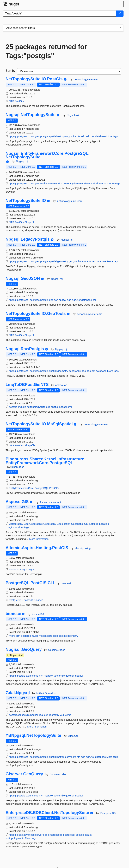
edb (45, 835)
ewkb (68, 715)
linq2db (22, 407)
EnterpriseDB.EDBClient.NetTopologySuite (47, 813)
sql (94, 300)
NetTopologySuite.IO (26, 201)
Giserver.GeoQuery (24, 774)
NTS (11, 101)
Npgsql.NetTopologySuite (31, 115)
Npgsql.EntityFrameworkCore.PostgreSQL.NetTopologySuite (48, 155)
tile (63, 676)
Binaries (38, 600)
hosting (21, 569)
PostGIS (54, 488)
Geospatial (77, 524)
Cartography (16, 524)
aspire (12, 569)
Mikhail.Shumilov (46, 693)
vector (57, 676)
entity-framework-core (80, 183)
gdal (41, 715)
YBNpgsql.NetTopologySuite (33, 735)
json (56, 636)
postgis (44, 136)
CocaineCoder (57, 650)
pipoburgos (18, 467)
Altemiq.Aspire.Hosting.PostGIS (37, 548)
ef (94, 183)
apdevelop (61, 385)
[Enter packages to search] (60, 14)
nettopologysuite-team (87, 79)
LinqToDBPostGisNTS (27, 385)
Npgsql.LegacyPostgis (28, 239)
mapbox (48, 676)
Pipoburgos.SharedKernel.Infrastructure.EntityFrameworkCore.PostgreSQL (45, 461)
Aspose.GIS (17, 502)
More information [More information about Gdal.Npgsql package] (37, 727)
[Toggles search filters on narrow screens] (120, 28)
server (39, 835)
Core (64, 183)
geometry (63, 261)
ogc (48, 407)
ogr (46, 715)
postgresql (23, 136)
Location (104, 524)
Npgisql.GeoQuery (24, 649)
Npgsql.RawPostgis (25, 349)
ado (83, 136)
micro (12, 636)
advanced (29, 835)
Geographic (36, 524)
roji (77, 115)
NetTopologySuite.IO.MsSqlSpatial (39, 424)
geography (75, 261)
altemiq (79, 548)
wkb (62, 715)
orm (106, 183)
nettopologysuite (67, 136)
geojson (54, 300)
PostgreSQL (41, 488)
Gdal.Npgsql (18, 693)
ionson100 (38, 614)
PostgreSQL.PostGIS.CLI (30, 583)
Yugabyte (73, 736)
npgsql (13, 136)
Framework (54, 183)
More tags (112, 136)
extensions (32, 676)
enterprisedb (55, 835)
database (100, 136)
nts (78, 136)
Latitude (94, 524)
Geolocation (64, 524)
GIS (86, 524)
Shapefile (30, 222)
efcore (99, 183)
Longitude (11, 527)
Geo (26, 524)
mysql (35, 636)
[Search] (120, 14)
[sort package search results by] (69, 71)
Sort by (11, 71)
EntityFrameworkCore (21, 488)
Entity (44, 183)
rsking (87, 548)
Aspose (44, 502)
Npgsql (71, 115)
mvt (41, 676)
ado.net (90, 136)
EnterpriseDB (108, 813)
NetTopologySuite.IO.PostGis (34, 79)
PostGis (19, 101)
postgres (35, 136)
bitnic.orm (16, 614)
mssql (42, 636)
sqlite (49, 636)
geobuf (79, 676)
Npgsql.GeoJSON (23, 278)
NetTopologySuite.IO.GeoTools (36, 314)
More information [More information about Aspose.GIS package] (39, 539)
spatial (53, 136)
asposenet (55, 502)
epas (20, 835)
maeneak (66, 583)
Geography (50, 524)
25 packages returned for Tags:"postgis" (46, 51)
